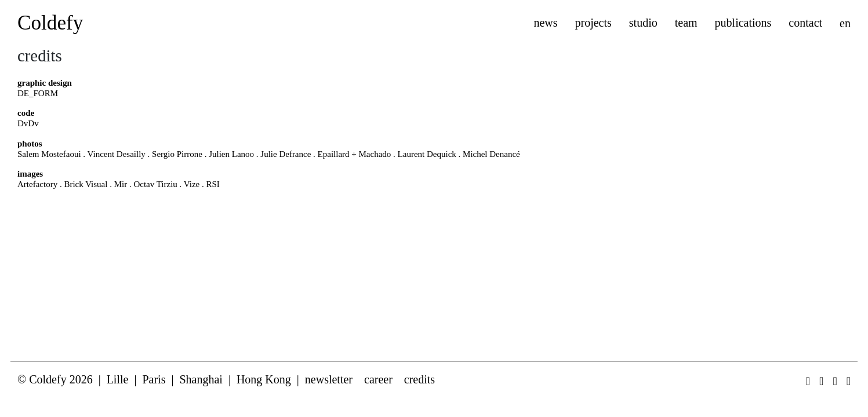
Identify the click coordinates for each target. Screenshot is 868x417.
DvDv (28, 123)
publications (743, 23)
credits (420, 379)
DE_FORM (38, 93)
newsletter (329, 379)
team (686, 23)
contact (805, 23)
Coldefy (50, 23)
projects (593, 23)
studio (643, 23)
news (545, 23)
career (378, 379)
